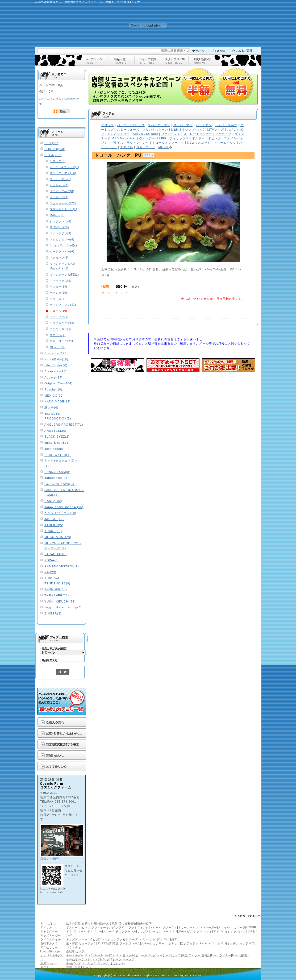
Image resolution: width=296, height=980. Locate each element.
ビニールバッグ (146, 955)
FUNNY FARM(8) (57, 472)
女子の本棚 (89, 923)
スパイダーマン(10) (63, 173)
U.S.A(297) (53, 155)
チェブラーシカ (126, 931)
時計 (116, 943)
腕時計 (206, 955)
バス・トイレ (218, 943)
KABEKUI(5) (54, 525)
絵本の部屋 (74, 923)
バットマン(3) (59, 185)
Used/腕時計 (241, 955)
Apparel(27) (53, 377)
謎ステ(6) (51, 408)
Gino (167, 939)
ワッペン (116, 955)
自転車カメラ (49, 943)
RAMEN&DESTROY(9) (62, 566)
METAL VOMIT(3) (58, 537)
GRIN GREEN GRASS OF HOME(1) (64, 493)
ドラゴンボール (76, 931)
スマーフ (109, 931)
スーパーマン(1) (61, 179)
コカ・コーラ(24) (61, 341)
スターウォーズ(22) (63, 203)
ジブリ (198, 931)
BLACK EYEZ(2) (57, 437)
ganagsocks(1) (56, 478)
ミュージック (87, 943)
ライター (195, 955)
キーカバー (102, 955)
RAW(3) (50, 572)
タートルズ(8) (59, 197)
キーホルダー (75, 955)
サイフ (177, 955)
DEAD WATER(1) (58, 455)
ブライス (122, 927)
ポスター (72, 927)
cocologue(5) (55, 449)
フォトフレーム (130, 943)
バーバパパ (170, 931)
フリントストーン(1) (63, 209)
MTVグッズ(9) (59, 227)
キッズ (71, 939)
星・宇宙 (72, 943)
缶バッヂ (128, 955)
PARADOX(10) (56, 554)
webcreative (193, 975)
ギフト (45, 967)
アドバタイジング (225, 931)
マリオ (208, 931)
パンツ (96, 959)
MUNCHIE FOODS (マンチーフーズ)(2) (63, 546)
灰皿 (185, 955)
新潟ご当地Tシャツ (79, 967)
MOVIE (251, 927)
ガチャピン (185, 931)
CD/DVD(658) (55, 149)
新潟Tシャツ (49, 963)
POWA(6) (52, 560)
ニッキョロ (173, 943)
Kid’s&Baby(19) (56, 359)
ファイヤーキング (103, 927)
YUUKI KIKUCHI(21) (60, 601)
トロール (156, 927)
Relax (204, 943)
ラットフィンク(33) (63, 305)
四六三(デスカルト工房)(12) (62, 463)
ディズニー (95, 931)
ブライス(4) (58, 299)
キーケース (164, 955)
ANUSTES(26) (55, 431)
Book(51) (51, 143)
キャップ (128, 959)
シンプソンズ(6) (61, 221)
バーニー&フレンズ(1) (64, 167)
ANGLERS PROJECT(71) (64, 425)
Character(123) (56, 353)
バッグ (105, 959)
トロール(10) (59, 311)
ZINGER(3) (53, 613)
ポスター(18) (59, 287)
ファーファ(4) (59, 317)
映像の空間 (145, 923)
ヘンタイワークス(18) (60, 513)
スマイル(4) (58, 335)
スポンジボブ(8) (61, 233)
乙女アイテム (190, 943)
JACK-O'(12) (54, 519)
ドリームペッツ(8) (62, 323)
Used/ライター (221, 955)
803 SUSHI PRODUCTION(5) (58, 416)
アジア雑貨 (105, 943)
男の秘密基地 (127, 923)
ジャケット (83, 959)
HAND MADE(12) (58, 401)
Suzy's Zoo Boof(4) (63, 245)
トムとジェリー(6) (62, 240)
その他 (71, 959)
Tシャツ (116, 959)
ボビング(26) (59, 293)
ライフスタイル (51, 939)
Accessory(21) (55, 371)
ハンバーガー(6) (61, 329)
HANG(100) (53, 501)
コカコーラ (238, 927)
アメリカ (46, 927)
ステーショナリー (153, 943)
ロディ (158, 939)
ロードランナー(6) (62, 252)
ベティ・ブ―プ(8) (62, 191)
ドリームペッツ (188, 927)
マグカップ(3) (59, 258)
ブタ (250, 931)
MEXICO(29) (54, 396)
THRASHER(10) (57, 595)
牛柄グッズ (74, 963)
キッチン (233, 943)
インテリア (247, 943)
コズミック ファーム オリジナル (103, 963)
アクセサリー (49, 947)
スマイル (224, 927)
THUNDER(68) (56, 589)
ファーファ (170, 927)
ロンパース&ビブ (87, 939)
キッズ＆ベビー (51, 935)
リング (89, 955)
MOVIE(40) (58, 347)
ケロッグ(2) (58, 161)
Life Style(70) (56, 365)
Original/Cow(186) (59, 383)
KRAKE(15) (53, 531)
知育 (174, 939)
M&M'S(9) (57, 215)
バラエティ (74, 947)
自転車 (71, 951)
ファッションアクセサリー (117, 939)
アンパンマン (144, 939)
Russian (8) (53, 389)
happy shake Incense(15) (64, 507)
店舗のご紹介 (50, 859)
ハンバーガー (208, 927)
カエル (242, 931)
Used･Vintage (50, 951)
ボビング (85, 927)
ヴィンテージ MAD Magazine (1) (62, 266)
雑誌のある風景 (108, 923)
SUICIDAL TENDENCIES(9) (57, 581)
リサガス (143, 931)
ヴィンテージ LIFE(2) (64, 275)
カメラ (80, 951)
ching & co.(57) (56, 443)
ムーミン (156, 931)
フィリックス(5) (61, 281)
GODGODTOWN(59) (60, 484)
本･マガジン (49, 923)
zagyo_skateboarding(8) (63, 607)
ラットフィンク (139, 927)
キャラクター (49, 931)
